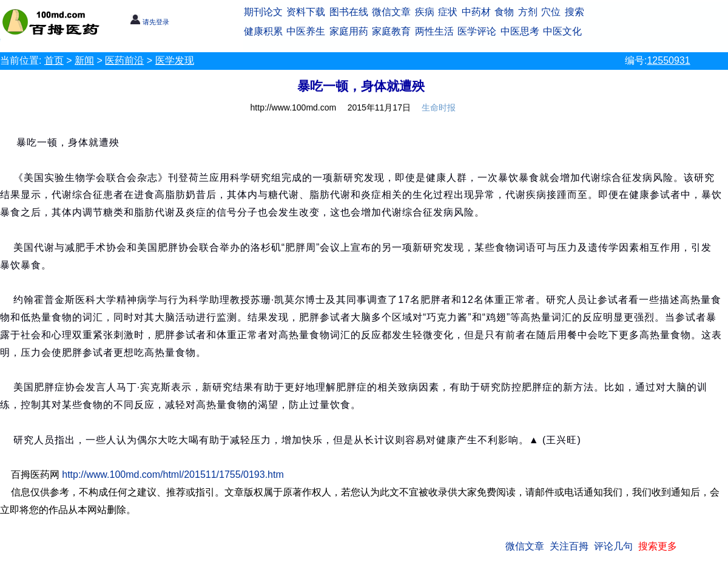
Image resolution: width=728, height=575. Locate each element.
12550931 (668, 60)
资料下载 (306, 12)
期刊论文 (263, 12)
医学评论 (477, 31)
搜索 (575, 12)
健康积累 (263, 31)
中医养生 (306, 31)
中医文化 (562, 31)
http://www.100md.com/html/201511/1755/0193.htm (173, 475)
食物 (504, 12)
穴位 (551, 12)
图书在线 (349, 12)
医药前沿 (124, 60)
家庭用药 (349, 31)
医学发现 (175, 60)
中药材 (476, 12)
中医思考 (520, 31)
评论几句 (613, 546)
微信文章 (391, 12)
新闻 (84, 60)
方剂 (528, 12)
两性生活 (434, 31)
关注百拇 (569, 546)
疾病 (425, 12)
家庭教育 (391, 31)
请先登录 (150, 22)
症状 (448, 12)
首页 (54, 60)
